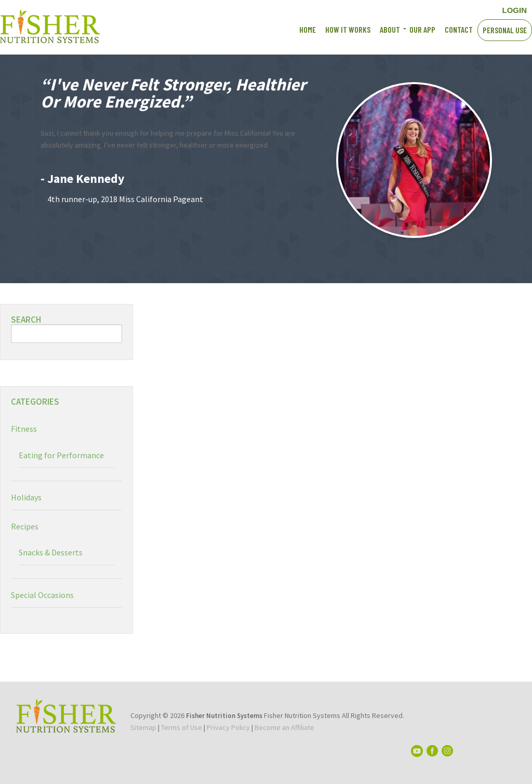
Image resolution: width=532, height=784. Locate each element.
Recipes (25, 526)
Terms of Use (182, 727)
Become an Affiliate (284, 727)
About (390, 29)
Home (308, 29)
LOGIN (515, 10)
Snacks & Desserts (51, 552)
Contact (459, 29)
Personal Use (505, 30)
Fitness (24, 429)
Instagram (466, 9)
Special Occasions (42, 595)
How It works (348, 29)
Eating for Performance (61, 455)
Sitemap (143, 727)
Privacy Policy (228, 727)
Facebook (429, 9)
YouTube (448, 9)
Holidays (26, 497)
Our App (422, 29)
